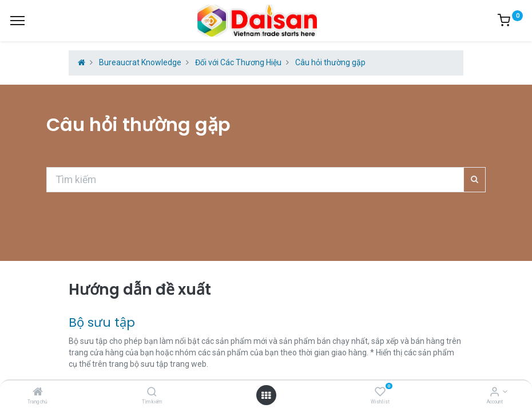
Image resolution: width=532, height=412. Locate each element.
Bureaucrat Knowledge (140, 62)
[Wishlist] (380, 393)
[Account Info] (495, 393)
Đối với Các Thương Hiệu (238, 62)
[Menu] (17, 21)
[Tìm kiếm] (152, 393)
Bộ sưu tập (102, 322)
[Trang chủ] (38, 393)
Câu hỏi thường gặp (330, 62)
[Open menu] (266, 395)
